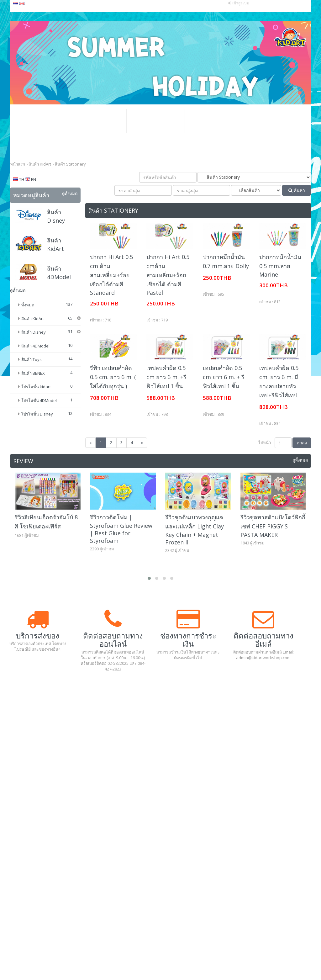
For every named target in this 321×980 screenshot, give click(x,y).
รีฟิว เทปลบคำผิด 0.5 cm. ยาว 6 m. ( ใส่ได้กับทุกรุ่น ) (113, 377)
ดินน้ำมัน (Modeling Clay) (52, 329)
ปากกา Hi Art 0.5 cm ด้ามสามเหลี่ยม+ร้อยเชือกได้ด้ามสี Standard (111, 275)
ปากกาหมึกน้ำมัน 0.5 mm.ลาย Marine (280, 266)
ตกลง (302, 443)
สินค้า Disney (34, 350)
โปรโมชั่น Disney (37, 432)
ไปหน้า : (266, 442)
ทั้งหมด (28, 305)
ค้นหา (297, 190)
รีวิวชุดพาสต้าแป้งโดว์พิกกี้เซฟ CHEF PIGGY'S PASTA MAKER (273, 526)
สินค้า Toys (32, 378)
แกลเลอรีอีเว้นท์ (272, 121)
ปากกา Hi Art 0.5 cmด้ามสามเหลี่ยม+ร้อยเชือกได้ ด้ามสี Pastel (168, 275)
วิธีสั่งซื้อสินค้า (214, 121)
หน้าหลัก (39, 121)
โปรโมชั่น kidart (36, 405)
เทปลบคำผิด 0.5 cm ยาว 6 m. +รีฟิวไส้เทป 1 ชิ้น (166, 377)
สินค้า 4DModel (35, 364)
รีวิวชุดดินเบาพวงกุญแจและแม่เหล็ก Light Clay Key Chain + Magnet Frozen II (195, 530)
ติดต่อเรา (39, 145)
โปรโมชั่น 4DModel (39, 418)
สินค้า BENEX (33, 391)
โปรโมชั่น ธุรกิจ (155, 121)
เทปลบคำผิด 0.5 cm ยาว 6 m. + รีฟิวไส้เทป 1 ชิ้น (224, 377)
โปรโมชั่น (97, 121)
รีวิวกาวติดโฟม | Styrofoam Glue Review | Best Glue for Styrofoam (121, 529)
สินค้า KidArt (33, 319)
